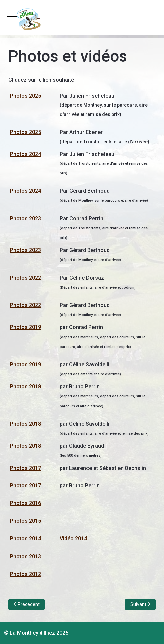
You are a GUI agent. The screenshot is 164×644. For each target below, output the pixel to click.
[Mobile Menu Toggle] (12, 19)
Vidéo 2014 (73, 539)
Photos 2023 (25, 219)
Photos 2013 (25, 557)
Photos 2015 (25, 521)
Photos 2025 (25, 96)
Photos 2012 (25, 574)
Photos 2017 (25, 468)
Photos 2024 (25, 154)
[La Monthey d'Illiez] (82, 19)
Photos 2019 (25, 327)
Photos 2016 (25, 503)
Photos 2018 (25, 386)
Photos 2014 (25, 539)
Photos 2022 (25, 278)
